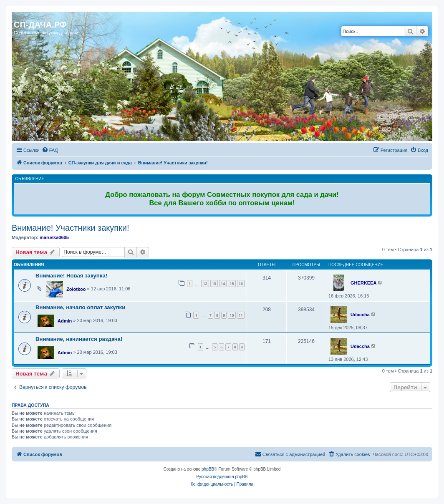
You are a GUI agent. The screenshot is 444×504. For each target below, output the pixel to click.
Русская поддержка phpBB (222, 477)
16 (241, 283)
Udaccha (360, 315)
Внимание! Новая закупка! (71, 276)
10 (232, 315)
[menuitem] (50, 150)
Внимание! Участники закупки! (71, 228)
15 (232, 283)
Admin (65, 321)
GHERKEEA (363, 283)
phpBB (208, 469)
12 (205, 283)
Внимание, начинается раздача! (79, 339)
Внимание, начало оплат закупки (80, 307)
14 (223, 283)
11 (241, 315)
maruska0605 (54, 237)
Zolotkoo (76, 289)
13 (214, 283)
